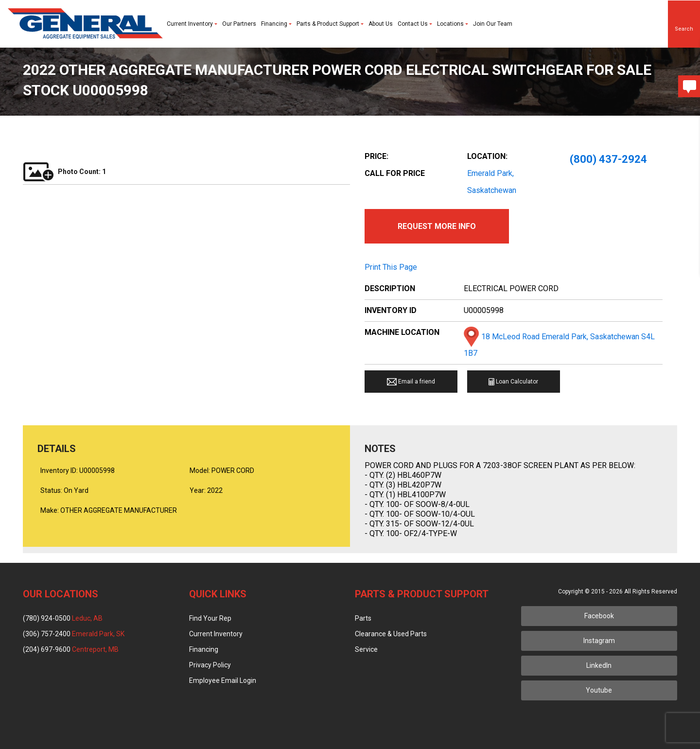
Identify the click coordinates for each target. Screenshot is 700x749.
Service (366, 649)
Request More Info (437, 226)
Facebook (599, 616)
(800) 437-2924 (608, 159)
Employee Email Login (223, 680)
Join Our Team (493, 24)
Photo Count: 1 (64, 172)
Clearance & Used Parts (391, 634)
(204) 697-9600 (71, 649)
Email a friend (411, 382)
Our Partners (239, 24)
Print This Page (391, 267)
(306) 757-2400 (74, 634)
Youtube (599, 690)
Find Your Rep (210, 618)
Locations (453, 24)
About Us (381, 24)
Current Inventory (192, 24)
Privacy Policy (210, 665)
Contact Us (415, 24)
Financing (276, 24)
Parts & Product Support (330, 24)
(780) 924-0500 (63, 618)
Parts (363, 618)
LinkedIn (599, 665)
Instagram (599, 641)
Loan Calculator (513, 382)
